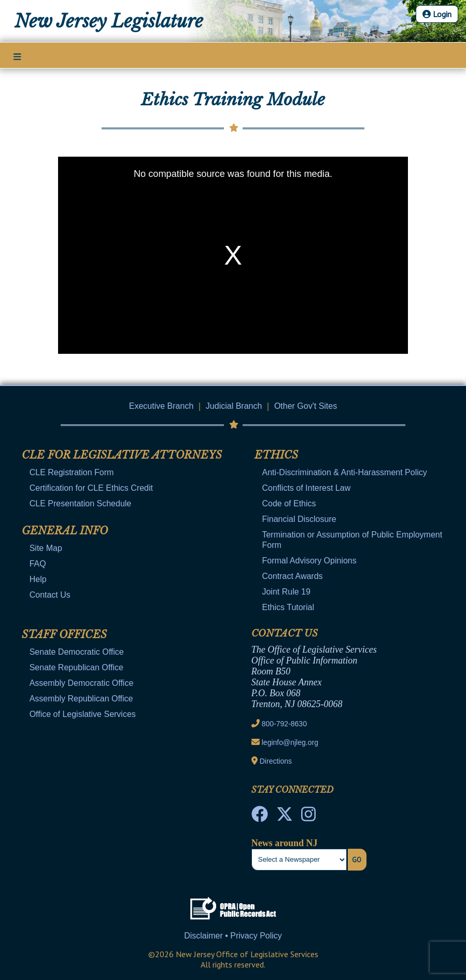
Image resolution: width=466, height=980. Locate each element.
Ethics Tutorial (288, 607)
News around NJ (285, 843)
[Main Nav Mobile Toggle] (17, 56)
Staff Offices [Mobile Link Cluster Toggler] (64, 634)
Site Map (46, 548)
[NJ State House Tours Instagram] (308, 817)
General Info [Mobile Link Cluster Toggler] (65, 531)
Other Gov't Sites (306, 406)
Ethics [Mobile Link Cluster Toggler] (276, 455)
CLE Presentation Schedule (81, 503)
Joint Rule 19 (286, 592)
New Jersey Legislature (109, 21)
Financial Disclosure (299, 519)
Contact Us (50, 595)
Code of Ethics (289, 503)
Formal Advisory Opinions (309, 561)
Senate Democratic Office (77, 652)
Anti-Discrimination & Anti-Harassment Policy (344, 472)
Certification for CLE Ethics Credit (91, 488)
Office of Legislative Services (83, 714)
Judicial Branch (234, 406)
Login (437, 14)
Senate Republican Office (76, 667)
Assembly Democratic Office (82, 683)
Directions (276, 761)
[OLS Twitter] (285, 817)
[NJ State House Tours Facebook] (260, 817)
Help (38, 579)
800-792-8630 (284, 724)
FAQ (38, 564)
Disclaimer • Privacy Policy (233, 936)
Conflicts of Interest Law (306, 488)
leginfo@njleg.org (290, 742)
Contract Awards (292, 576)
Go (357, 860)
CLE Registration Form (72, 472)
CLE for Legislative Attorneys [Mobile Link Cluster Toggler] (122, 455)
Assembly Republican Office (81, 699)
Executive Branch (161, 406)
